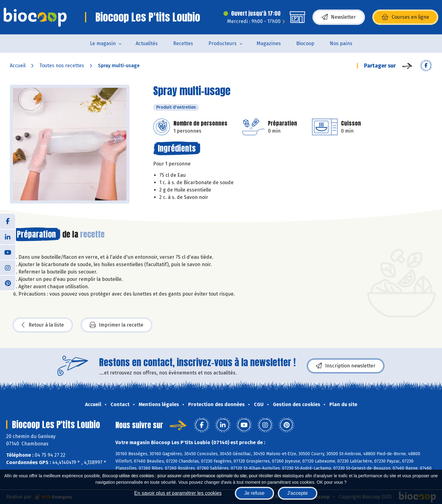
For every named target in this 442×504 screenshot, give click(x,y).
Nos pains (341, 43)
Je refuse (254, 493)
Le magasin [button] (103, 43)
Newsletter (339, 17)
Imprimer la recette (116, 325)
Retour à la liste (43, 325)
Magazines (269, 43)
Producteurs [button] (223, 43)
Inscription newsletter (346, 366)
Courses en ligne (405, 17)
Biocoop (305, 43)
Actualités (147, 43)
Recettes (183, 43)
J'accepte (298, 493)
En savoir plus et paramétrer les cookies (178, 493)
